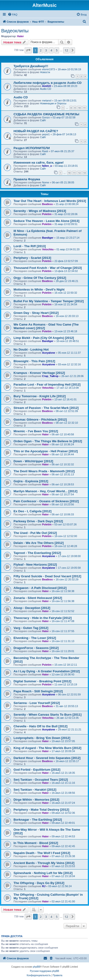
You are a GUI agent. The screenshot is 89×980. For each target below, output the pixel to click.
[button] (28, 50)
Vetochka (48, 249)
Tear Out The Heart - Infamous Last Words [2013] (50, 201)
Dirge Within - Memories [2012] (36, 800)
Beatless (47, 204)
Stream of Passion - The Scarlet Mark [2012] (46, 408)
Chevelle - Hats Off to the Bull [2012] (40, 726)
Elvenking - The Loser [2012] (35, 638)
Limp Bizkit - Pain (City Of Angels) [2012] (44, 338)
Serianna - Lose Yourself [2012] (37, 703)
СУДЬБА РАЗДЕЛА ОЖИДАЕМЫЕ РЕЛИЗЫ (46, 114)
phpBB (37, 967)
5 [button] (57, 50)
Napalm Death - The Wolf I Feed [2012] (42, 853)
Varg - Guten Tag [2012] (31, 628)
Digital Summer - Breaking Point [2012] (42, 681)
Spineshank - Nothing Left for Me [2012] (43, 873)
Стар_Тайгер (50, 376)
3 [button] (46, 50)
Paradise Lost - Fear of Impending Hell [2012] (47, 384)
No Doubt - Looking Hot (31, 349)
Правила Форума (27, 179)
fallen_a (47, 166)
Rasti (45, 151)
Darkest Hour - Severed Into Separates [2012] (47, 758)
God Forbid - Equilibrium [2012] (37, 770)
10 (79, 108)
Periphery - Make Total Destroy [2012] (41, 810)
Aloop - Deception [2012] (32, 608)
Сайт (43, 120)
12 (79, 173)
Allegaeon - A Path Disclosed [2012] (40, 588)
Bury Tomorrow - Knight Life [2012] (40, 396)
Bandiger (48, 238)
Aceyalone (49, 353)
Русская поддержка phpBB (44, 971)
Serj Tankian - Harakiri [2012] (35, 790)
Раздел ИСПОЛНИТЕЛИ (32, 148)
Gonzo (46, 117)
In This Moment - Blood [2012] (36, 843)
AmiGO (47, 86)
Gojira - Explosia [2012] (31, 481)
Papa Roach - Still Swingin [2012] (38, 691)
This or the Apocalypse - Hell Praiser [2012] (46, 451)
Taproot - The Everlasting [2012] (37, 553)
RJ (44, 886)
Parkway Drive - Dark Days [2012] (38, 521)
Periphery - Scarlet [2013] (32, 258)
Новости (45, 72)
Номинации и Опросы (53, 103)
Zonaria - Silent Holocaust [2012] (38, 598)
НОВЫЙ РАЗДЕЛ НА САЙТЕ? (36, 131)
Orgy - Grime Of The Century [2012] (40, 278)
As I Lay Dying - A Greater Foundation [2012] (47, 671)
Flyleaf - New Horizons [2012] (35, 565)
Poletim (47, 214)
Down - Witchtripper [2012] (33, 461)
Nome (45, 182)
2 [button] (41, 50)
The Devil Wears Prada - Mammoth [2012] (44, 471)
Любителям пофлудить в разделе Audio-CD (48, 83)
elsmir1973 (48, 69)
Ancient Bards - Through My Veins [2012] (44, 863)
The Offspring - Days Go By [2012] (39, 883)
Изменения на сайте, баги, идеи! (39, 163)
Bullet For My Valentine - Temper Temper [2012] (49, 301)
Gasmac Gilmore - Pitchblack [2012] (40, 420)
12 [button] (66, 50)
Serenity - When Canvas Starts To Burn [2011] (47, 715)
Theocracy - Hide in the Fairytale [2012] (43, 618)
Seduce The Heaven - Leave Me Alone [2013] (46, 221)
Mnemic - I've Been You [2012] (36, 431)
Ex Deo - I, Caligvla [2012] (33, 511)
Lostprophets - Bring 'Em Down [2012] (42, 738)
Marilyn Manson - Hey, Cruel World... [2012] (45, 491)
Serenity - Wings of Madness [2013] (40, 211)
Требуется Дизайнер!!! (31, 66)
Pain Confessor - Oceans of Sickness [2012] (46, 501)
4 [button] (51, 50)
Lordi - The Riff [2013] (30, 246)
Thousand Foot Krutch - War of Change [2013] (48, 268)
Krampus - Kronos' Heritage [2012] (39, 373)
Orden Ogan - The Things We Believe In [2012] (48, 441)
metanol (47, 101)
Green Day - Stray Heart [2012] (36, 313)
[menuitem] (13, 15)
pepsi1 (46, 134)
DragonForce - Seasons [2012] (36, 648)
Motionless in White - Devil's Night (39, 289)
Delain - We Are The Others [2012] (39, 543)
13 (84, 173)
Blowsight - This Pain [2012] (34, 361)
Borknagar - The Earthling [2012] (38, 820)
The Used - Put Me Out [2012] (35, 533)
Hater (20, 36)
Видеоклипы (15, 31)
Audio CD (45, 89)
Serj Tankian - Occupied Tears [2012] (41, 780)
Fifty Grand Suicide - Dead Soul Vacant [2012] (47, 576)
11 (84, 108)
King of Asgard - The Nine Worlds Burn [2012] (47, 748)
